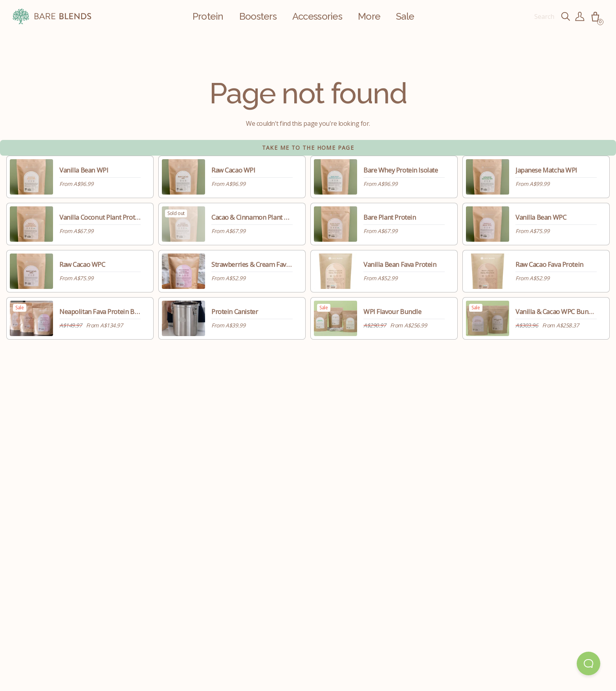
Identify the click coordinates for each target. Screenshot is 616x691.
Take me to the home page (308, 148)
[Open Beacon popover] (588, 663)
